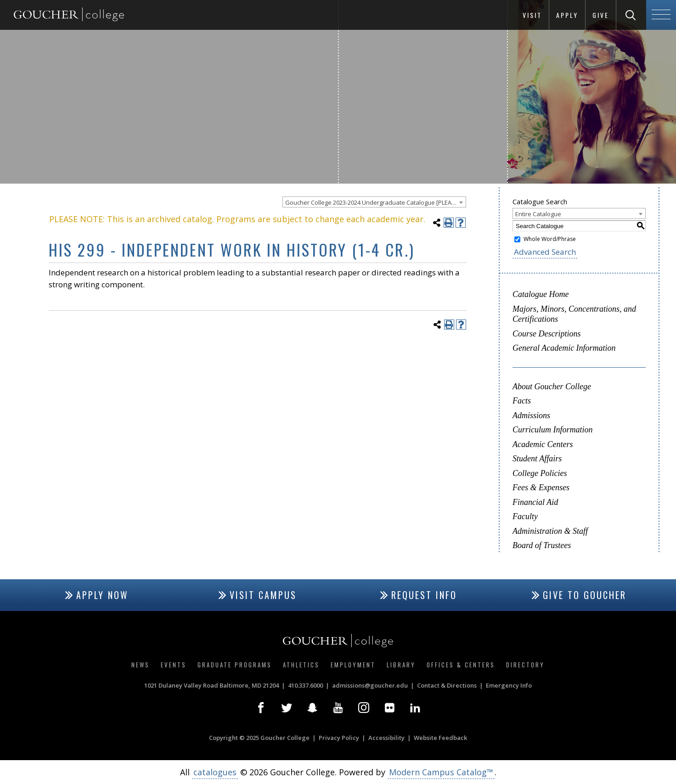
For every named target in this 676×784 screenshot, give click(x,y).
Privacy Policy (339, 738)
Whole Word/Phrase (550, 239)
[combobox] (374, 202)
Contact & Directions (447, 685)
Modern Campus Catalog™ (441, 772)
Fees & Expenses (541, 487)
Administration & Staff (550, 531)
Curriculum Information (553, 430)
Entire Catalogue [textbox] (538, 214)
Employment (353, 665)
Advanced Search (545, 252)
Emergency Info (509, 685)
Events (174, 665)
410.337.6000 (305, 685)
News (141, 665)
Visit (532, 15)
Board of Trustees (542, 545)
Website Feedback (440, 738)
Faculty (525, 516)
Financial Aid (535, 502)
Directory (525, 665)
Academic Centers (543, 444)
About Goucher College (552, 386)
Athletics (301, 665)
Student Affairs (537, 459)
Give (601, 15)
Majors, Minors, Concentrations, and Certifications (574, 314)
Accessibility (386, 738)
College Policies (540, 473)
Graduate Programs (235, 665)
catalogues (215, 772)
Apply (567, 15)
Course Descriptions (547, 334)
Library (401, 665)
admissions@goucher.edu (370, 685)
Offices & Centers (461, 665)
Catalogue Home (541, 294)
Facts (522, 401)
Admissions (531, 415)
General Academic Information (564, 348)
